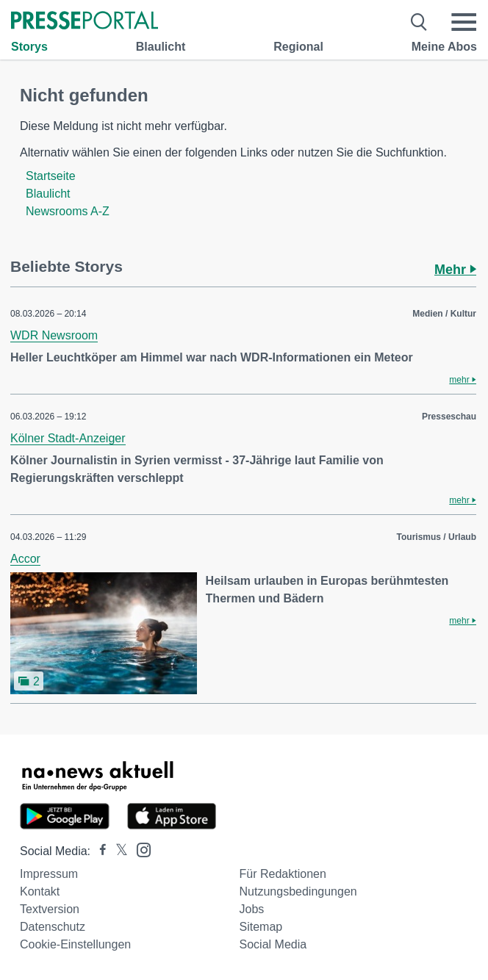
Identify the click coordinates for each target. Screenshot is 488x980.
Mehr (455, 270)
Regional (298, 47)
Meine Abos (444, 47)
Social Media (273, 944)
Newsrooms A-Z (68, 211)
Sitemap (261, 927)
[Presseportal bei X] (117, 851)
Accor (25, 559)
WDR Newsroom (54, 335)
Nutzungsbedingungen (298, 891)
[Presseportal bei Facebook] (98, 851)
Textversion (50, 909)
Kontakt (40, 891)
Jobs (252, 909)
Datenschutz (53, 927)
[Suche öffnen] (419, 22)
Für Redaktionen (283, 874)
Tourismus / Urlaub (437, 537)
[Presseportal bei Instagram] (139, 849)
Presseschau (449, 417)
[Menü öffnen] (464, 22)
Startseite (51, 176)
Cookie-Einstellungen (75, 944)
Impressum (49, 874)
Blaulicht (161, 47)
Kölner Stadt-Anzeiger (68, 438)
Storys (29, 47)
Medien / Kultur (444, 314)
